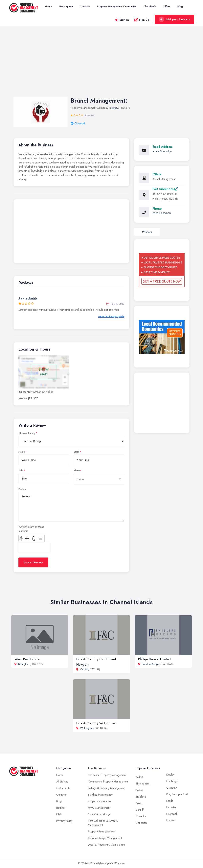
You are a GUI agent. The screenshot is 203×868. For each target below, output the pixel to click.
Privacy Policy (64, 821)
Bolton (139, 790)
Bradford (141, 797)
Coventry (141, 816)
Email (77, 452)
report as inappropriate (111, 316)
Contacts (85, 6)
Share (147, 232)
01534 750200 (162, 213)
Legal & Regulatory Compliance (106, 845)
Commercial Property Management (108, 781)
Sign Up (142, 20)
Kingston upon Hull (177, 794)
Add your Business (174, 19)
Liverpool (172, 814)
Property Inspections (99, 801)
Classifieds (150, 6)
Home (48, 6)
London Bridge (150, 664)
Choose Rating (27, 433)
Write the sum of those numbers (31, 529)
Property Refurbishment (101, 831)
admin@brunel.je (162, 151)
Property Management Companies (117, 6)
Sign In (122, 20)
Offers (167, 6)
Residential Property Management (107, 775)
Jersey (115, 108)
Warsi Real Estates (27, 659)
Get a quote (66, 6)
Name (22, 452)
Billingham (24, 664)
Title (21, 471)
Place (77, 471)
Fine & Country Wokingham (96, 723)
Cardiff (84, 669)
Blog (180, 6)
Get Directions (165, 189)
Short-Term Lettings (99, 814)
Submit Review (33, 562)
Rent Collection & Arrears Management (103, 823)
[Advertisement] (101, 65)
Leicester (171, 807)
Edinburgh (172, 781)
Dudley (170, 775)
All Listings (62, 781)
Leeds (170, 801)
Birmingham (143, 783)
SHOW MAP (44, 372)
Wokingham (87, 728)
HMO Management (99, 808)
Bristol (139, 803)
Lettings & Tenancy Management (107, 788)
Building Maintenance (100, 795)
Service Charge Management (105, 838)
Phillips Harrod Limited (154, 659)
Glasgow (172, 788)
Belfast (139, 777)
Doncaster (141, 823)
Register (61, 808)
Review (22, 489)
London (171, 820)
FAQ (59, 814)
